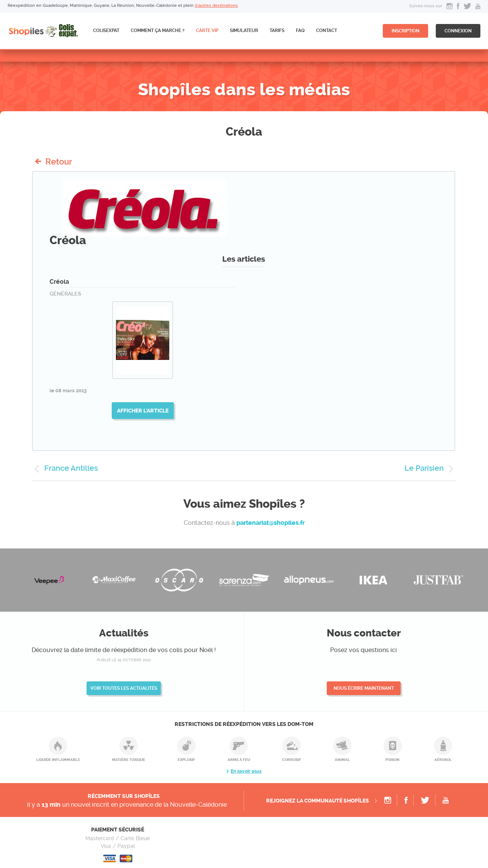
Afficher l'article (143, 411)
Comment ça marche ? (158, 30)
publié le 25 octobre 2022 (124, 660)
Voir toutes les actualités (124, 688)
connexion (458, 31)
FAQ (300, 30)
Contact (327, 30)
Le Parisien (424, 468)
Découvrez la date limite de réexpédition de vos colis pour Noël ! (124, 650)
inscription (405, 31)
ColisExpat (106, 30)
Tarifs (277, 30)
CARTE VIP (207, 30)
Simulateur (244, 30)
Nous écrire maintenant (364, 688)
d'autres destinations (216, 6)
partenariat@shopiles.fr (270, 523)
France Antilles (71, 468)
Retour (59, 161)
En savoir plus (246, 771)
